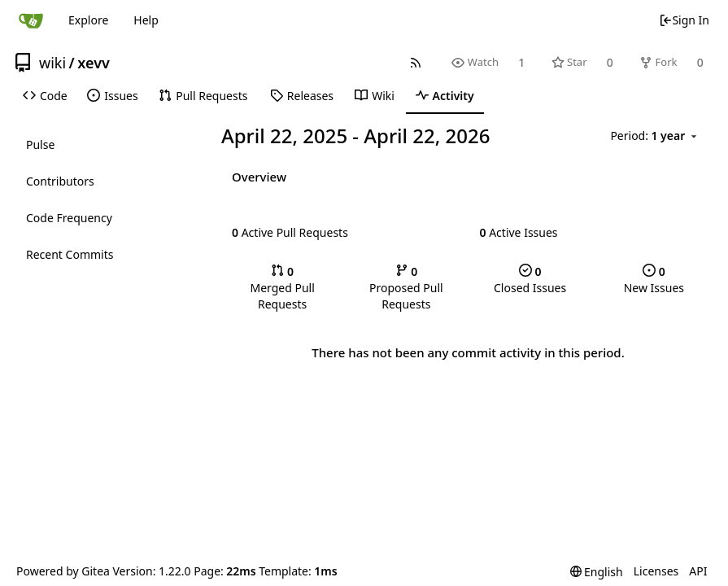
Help (146, 20)
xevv (94, 63)
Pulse (40, 144)
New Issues (654, 280)
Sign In (684, 20)
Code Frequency (69, 218)
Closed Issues (530, 280)
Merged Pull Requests (282, 288)
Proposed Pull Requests (406, 288)
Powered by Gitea (63, 571)
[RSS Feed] (416, 62)
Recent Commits (70, 254)
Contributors (60, 181)
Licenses (656, 571)
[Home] (31, 20)
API (698, 571)
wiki (52, 63)
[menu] (656, 136)
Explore (88, 20)
